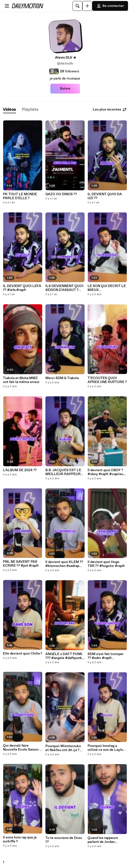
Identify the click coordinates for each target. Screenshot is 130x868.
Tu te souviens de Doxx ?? (64, 840)
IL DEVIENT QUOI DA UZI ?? (105, 196)
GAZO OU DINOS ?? (61, 194)
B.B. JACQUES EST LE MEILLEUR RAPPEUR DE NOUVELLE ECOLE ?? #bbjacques (64, 472)
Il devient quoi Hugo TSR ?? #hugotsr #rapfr (106, 564)
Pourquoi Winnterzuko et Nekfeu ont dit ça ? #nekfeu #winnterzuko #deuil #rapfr (64, 748)
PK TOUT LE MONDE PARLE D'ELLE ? (20, 196)
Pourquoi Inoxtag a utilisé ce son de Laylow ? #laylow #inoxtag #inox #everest (107, 748)
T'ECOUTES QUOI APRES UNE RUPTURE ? (107, 380)
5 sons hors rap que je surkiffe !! (20, 839)
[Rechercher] (77, 6)
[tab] (9, 110)
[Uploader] (87, 6)
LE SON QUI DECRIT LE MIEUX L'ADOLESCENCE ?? (107, 288)
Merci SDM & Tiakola (62, 378)
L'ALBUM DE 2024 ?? (20, 470)
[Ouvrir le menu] (7, 6)
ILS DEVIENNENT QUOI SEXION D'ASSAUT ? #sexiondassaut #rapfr (64, 288)
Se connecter (110, 6)
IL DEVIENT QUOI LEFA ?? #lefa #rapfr (22, 288)
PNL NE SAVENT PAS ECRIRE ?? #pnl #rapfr (21, 564)
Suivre (65, 89)
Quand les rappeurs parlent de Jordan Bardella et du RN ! (103, 840)
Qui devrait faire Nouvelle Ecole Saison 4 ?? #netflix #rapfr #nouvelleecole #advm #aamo (22, 748)
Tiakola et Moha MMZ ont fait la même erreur (21, 380)
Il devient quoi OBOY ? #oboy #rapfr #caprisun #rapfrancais (106, 472)
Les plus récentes (110, 110)
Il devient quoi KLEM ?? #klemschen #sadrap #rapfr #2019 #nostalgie (65, 564)
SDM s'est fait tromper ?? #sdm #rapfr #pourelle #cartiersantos (106, 656)
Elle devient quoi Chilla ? (23, 654)
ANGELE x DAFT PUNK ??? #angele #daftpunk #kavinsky (64, 656)
